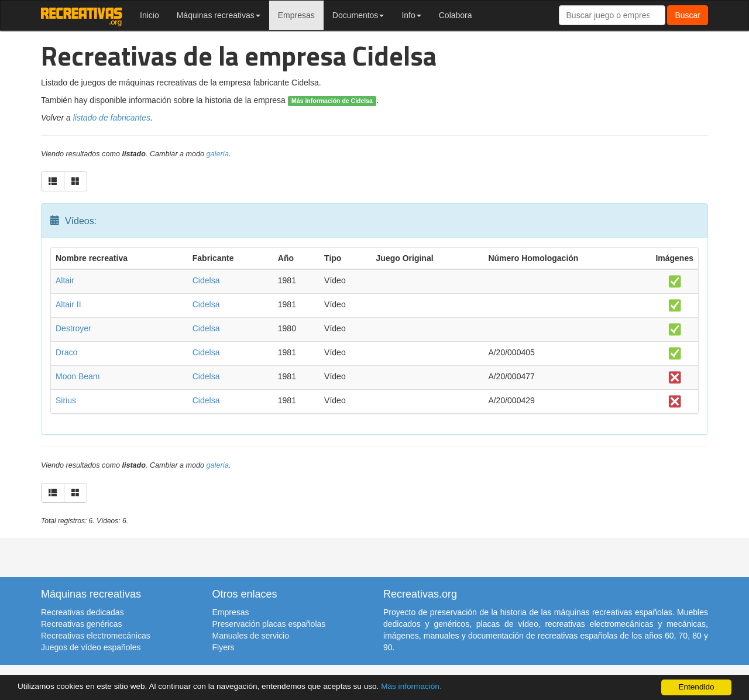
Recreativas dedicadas (83, 612)
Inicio (150, 15)
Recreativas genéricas (82, 624)
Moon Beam (78, 376)
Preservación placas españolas (269, 624)
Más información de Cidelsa (332, 101)
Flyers (224, 647)
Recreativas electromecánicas (96, 636)
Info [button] (411, 15)
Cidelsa (206, 280)
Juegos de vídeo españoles (91, 647)
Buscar (688, 15)
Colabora (456, 15)
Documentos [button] (358, 15)
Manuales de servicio (251, 636)
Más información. (411, 686)
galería (218, 154)
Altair (65, 280)
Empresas (296, 15)
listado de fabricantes (112, 118)
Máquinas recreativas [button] (219, 15)
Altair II (68, 304)
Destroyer (73, 328)
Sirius (66, 400)
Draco (66, 352)
